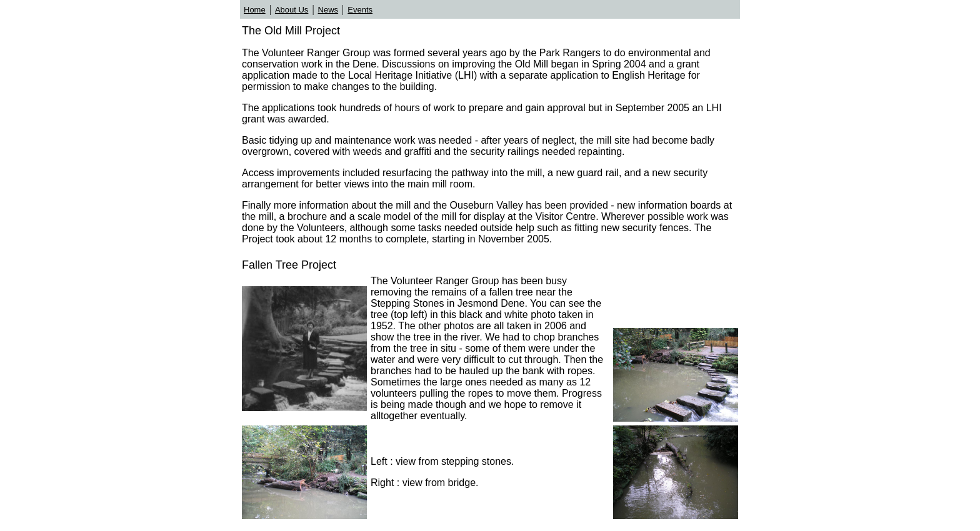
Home (255, 10)
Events (360, 10)
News (328, 10)
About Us (292, 10)
